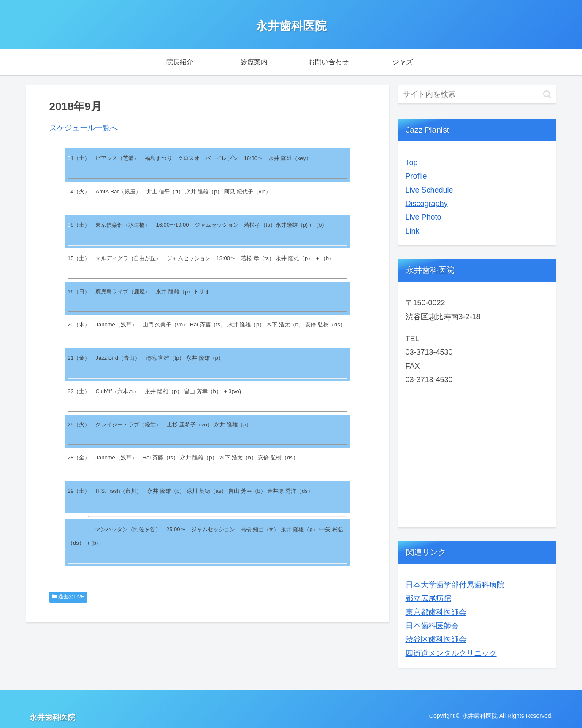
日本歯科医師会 (432, 626)
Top (412, 163)
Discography (427, 204)
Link (413, 231)
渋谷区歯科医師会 (436, 639)
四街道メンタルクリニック (451, 653)
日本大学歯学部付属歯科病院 (455, 585)
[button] (547, 94)
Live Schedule (429, 190)
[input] (477, 94)
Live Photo (424, 217)
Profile (416, 176)
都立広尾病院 (428, 598)
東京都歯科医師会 (436, 612)
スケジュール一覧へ (84, 128)
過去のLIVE (68, 597)
